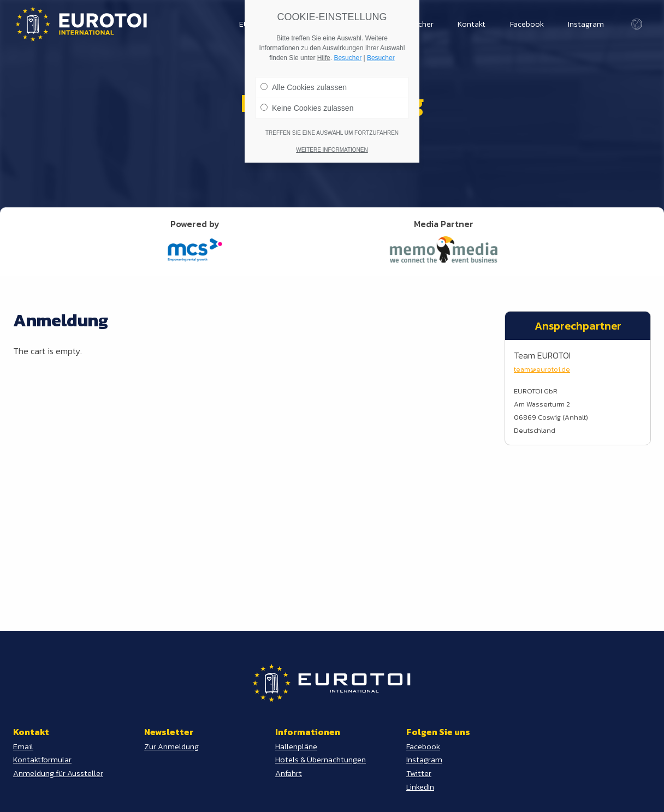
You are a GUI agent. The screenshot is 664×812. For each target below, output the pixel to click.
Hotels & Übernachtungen (321, 760)
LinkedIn (420, 787)
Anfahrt (289, 773)
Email (23, 747)
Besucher (348, 56)
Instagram (586, 24)
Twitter (419, 773)
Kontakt (472, 24)
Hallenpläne (296, 747)
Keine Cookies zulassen (307, 106)
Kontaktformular (42, 760)
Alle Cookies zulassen (304, 85)
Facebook (527, 24)
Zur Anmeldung (171, 747)
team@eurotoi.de (542, 369)
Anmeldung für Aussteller (58, 773)
